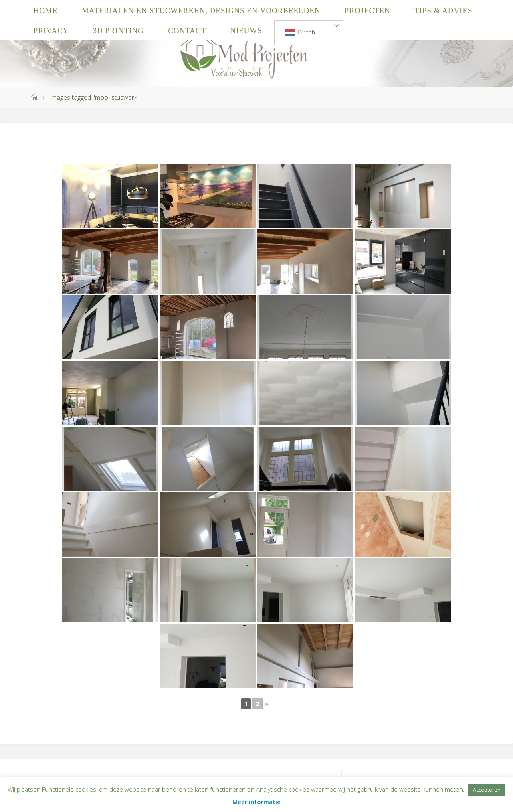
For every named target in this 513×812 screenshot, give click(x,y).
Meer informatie (256, 802)
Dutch (300, 33)
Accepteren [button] (487, 790)
